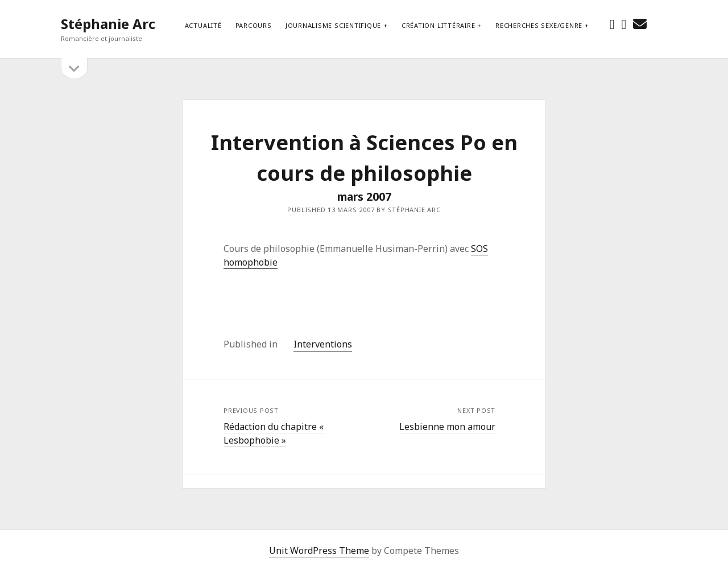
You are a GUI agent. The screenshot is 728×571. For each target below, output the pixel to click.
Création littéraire (439, 25)
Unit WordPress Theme (319, 551)
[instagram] (624, 24)
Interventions (323, 344)
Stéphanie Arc (108, 24)
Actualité (203, 25)
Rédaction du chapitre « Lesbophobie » (274, 433)
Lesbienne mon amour (447, 427)
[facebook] (612, 24)
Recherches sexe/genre (539, 25)
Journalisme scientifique (333, 25)
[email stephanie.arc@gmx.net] (640, 24)
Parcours (254, 25)
